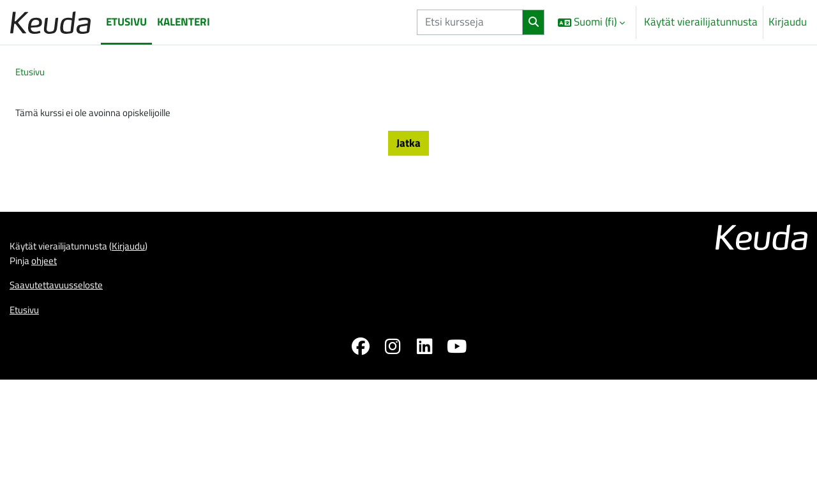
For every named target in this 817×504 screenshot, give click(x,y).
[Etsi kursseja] (470, 22)
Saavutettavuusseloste (63, 452)
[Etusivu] (50, 22)
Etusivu (32, 73)
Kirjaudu (788, 22)
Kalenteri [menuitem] (184, 22)
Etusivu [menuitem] (126, 22)
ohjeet (50, 425)
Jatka (408, 146)
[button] (591, 22)
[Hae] (534, 22)
